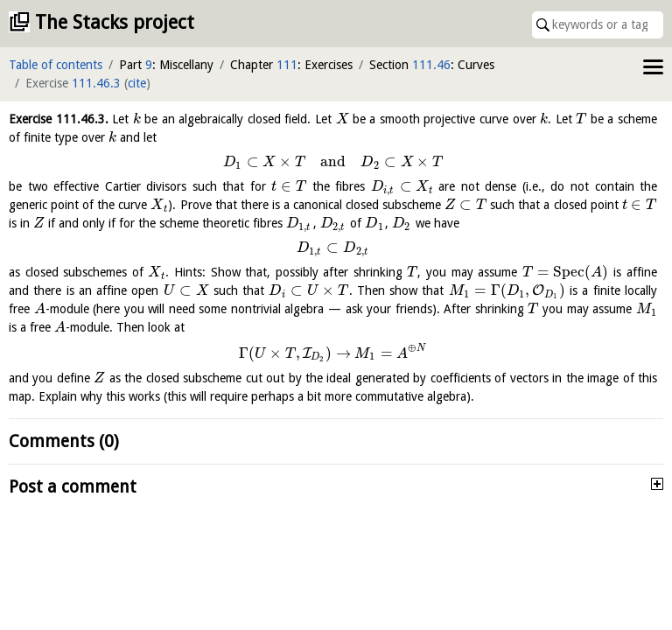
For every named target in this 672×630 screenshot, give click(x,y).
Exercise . (59, 119)
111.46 (431, 65)
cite (137, 83)
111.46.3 (96, 83)
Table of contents (56, 65)
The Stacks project (115, 22)
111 (287, 65)
